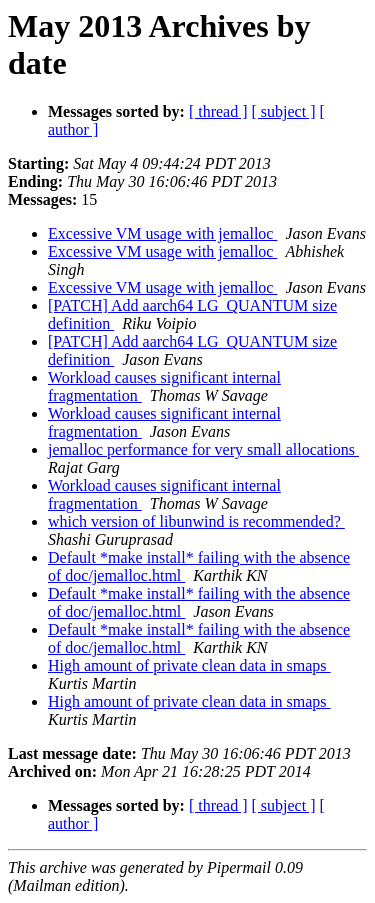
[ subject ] (284, 111)
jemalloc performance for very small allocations (203, 449)
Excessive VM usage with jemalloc (162, 233)
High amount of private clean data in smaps (189, 665)
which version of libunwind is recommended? (196, 521)
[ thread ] (218, 111)
